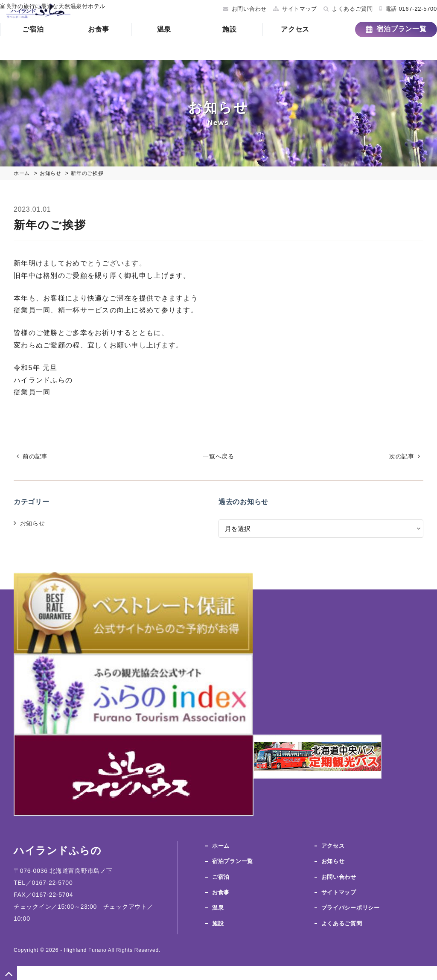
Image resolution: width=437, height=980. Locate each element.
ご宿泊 (47, 45)
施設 (243, 45)
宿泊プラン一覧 (388, 44)
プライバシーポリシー (353, 906)
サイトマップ (286, 9)
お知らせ (34, 524)
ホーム (221, 846)
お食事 (112, 45)
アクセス (309, 45)
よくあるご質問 (339, 9)
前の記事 (38, 456)
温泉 (178, 45)
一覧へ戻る (219, 456)
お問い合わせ (236, 9)
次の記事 (399, 456)
